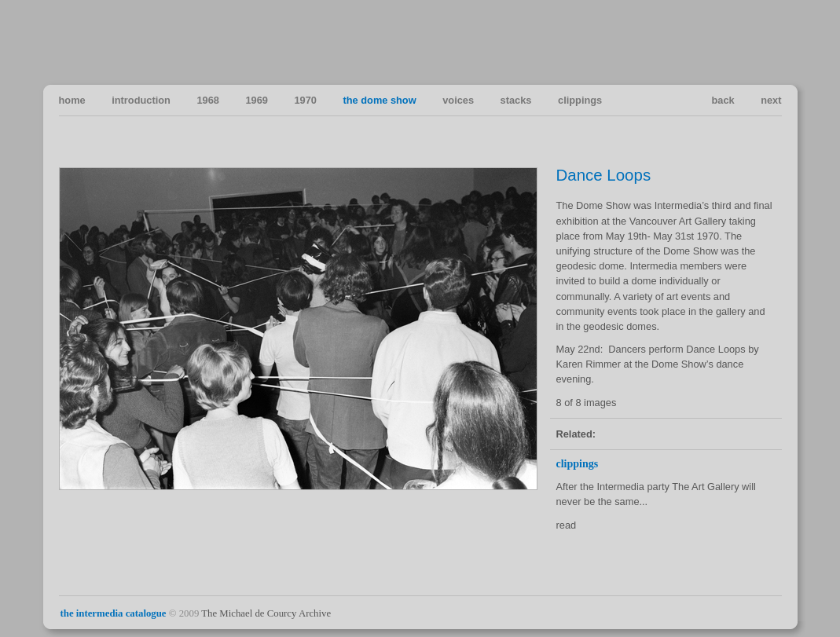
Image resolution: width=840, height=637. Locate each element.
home (72, 100)
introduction (141, 100)
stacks (516, 100)
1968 (207, 100)
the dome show (380, 100)
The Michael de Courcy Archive (266, 613)
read (567, 525)
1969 (256, 100)
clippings (580, 100)
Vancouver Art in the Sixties (769, 42)
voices (458, 100)
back (723, 100)
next (771, 100)
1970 (305, 100)
